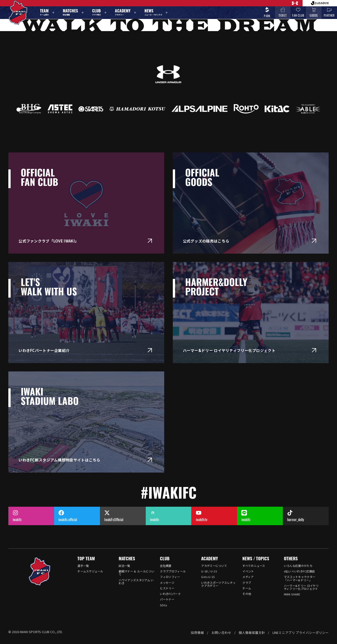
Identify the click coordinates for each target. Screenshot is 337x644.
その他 (247, 594)
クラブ (247, 583)
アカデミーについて (214, 566)
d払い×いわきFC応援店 (299, 571)
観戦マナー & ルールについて (136, 573)
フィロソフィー (170, 577)
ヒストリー (167, 588)
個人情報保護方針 (252, 632)
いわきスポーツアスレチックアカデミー (218, 584)
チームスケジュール (90, 571)
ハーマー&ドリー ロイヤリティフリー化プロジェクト (301, 587)
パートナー (167, 599)
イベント (248, 571)
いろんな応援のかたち (298, 566)
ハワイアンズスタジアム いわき (136, 582)
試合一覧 (124, 566)
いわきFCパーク (170, 594)
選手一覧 (83, 566)
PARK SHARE (292, 594)
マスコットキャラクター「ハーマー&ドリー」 (300, 578)
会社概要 (166, 566)
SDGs (163, 605)
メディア (248, 577)
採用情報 (197, 632)
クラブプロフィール (173, 571)
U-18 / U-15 (209, 571)
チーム (247, 588)
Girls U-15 (208, 577)
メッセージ (167, 583)
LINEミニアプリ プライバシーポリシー (301, 632)
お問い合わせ (221, 632)
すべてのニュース (254, 566)
